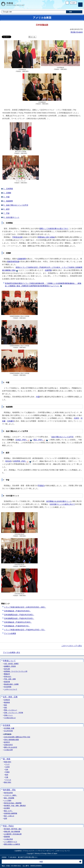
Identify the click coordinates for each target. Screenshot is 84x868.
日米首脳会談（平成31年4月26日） (17, 611)
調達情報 (7, 837)
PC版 (67, 3)
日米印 (76, 418)
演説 (5, 708)
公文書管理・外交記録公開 (13, 834)
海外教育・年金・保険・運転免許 (15, 806)
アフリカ (8, 780)
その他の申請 (8, 839)
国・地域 (7, 759)
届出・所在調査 (9, 798)
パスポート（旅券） (11, 795)
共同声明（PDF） (20, 461)
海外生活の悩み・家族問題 (13, 803)
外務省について (9, 661)
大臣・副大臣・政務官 (11, 664)
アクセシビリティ (29, 851)
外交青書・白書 (9, 728)
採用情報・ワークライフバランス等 (16, 671)
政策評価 (7, 682)
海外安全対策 (8, 793)
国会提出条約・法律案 (11, 684)
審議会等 (7, 674)
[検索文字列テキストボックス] (34, 12)
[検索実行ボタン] (74, 12)
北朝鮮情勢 (22, 259)
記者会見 (7, 700)
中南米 (7, 772)
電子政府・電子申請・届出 (13, 829)
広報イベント (8, 715)
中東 (7, 777)
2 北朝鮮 (7, 193)
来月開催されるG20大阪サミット (59, 501)
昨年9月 (8, 461)
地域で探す (8, 762)
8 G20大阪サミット (11, 217)
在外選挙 (7, 808)
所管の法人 (8, 677)
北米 (7, 770)
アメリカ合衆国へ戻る (12, 652)
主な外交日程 (8, 731)
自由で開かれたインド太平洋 (62, 437)
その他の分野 (8, 750)
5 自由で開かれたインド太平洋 (16, 205)
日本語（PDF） (22, 440)
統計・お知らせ (9, 816)
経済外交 (7, 742)
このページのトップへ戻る (72, 646)
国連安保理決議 (13, 261)
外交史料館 (8, 687)
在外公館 (7, 669)
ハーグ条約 (8, 801)
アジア (7, 764)
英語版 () (77, 32)
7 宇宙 (6, 213)
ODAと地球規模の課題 (11, 740)
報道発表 (7, 702)
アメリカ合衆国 (10, 633)
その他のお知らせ (10, 718)
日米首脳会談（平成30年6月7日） (17, 626)
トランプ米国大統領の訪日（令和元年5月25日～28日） (25, 607)
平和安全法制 (17, 237)
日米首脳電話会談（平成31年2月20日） (19, 618)
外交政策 (7, 725)
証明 (5, 818)
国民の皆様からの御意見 (12, 844)
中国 (38, 397)
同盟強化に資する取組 (46, 237)
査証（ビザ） (8, 811)
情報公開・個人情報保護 (12, 832)
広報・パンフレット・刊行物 (13, 713)
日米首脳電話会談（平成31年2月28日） (19, 615)
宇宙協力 (41, 486)
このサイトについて (11, 689)
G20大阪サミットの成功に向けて (62, 504)
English (73, 3)
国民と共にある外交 (11, 747)
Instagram (72, 7)
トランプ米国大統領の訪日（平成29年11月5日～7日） (25, 630)
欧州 (7, 775)
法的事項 (18, 851)
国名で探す (8, 782)
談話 (5, 705)
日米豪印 (11, 421)
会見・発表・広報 (10, 697)
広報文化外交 (8, 745)
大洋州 (7, 767)
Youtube (75, 7)
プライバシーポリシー (45, 851)
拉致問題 (48, 270)
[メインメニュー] (80, 5)
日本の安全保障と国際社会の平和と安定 (17, 737)
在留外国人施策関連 (11, 813)
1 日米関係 (8, 189)
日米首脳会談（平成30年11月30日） (18, 622)
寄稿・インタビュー (11, 710)
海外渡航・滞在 (9, 790)
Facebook (69, 7)
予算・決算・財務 (10, 679)
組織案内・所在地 (10, 666)
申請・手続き (8, 826)
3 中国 (6, 197)
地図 (41, 862)
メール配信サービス (11, 842)
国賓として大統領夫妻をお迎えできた (54, 229)
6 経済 (6, 209)
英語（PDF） (38, 440)
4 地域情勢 (8, 201)
